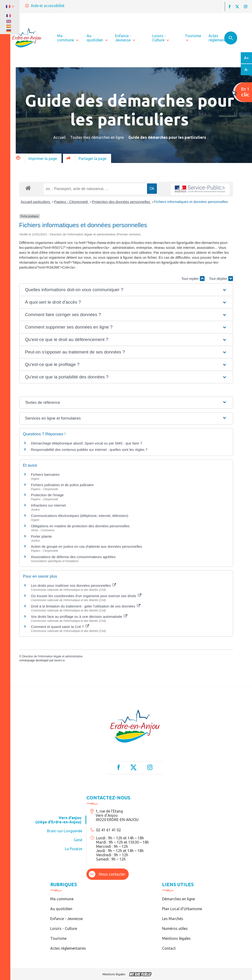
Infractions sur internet (48, 505)
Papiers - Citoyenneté (71, 202)
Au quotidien (61, 909)
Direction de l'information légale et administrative (52, 656)
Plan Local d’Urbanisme (182, 909)
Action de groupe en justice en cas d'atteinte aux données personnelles (87, 546)
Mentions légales (176, 938)
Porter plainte (41, 536)
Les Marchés (173, 919)
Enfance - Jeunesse (66, 919)
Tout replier (193, 279)
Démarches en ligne (178, 899)
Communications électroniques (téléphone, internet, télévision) (80, 516)
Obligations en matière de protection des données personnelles (80, 526)
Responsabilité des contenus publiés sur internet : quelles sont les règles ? (89, 450)
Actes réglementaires (68, 948)
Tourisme (58, 938)
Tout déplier (221, 279)
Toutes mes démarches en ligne (97, 137)
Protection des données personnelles (122, 202)
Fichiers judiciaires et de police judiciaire (62, 485)
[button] (126, 290)
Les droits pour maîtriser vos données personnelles (74, 585)
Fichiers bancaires (45, 474)
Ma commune (62, 899)
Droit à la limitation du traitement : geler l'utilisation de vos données (86, 606)
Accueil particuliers (36, 202)
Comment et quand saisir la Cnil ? (60, 627)
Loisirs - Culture (64, 928)
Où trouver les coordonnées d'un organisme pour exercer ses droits (86, 596)
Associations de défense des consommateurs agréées (73, 557)
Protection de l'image (47, 495)
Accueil (59, 137)
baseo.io (60, 660)
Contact (169, 948)
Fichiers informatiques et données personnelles (191, 202)
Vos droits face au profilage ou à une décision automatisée (79, 617)
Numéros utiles (175, 928)
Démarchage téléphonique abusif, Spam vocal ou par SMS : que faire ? (87, 443)
